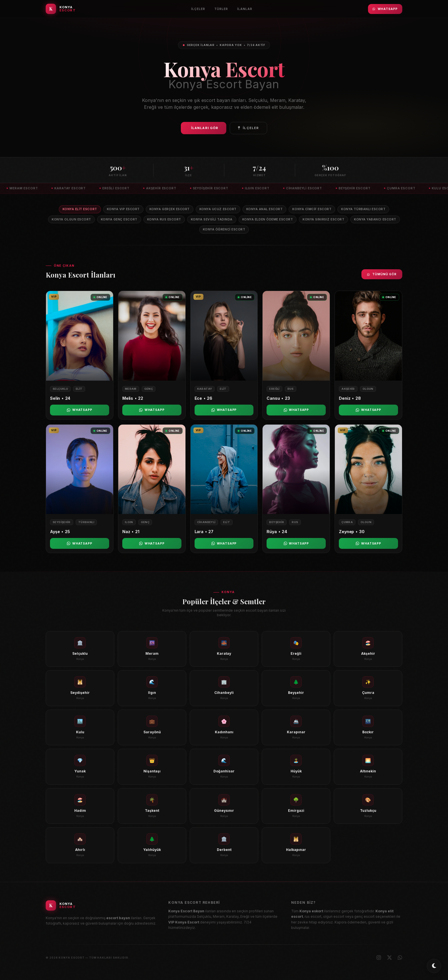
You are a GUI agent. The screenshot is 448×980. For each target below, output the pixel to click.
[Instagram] (379, 958)
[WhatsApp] (400, 958)
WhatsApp (385, 9)
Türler (221, 9)
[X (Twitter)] (389, 958)
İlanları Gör (205, 128)
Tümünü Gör (382, 274)
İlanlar (245, 9)
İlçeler (198, 9)
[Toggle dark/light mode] (434, 966)
